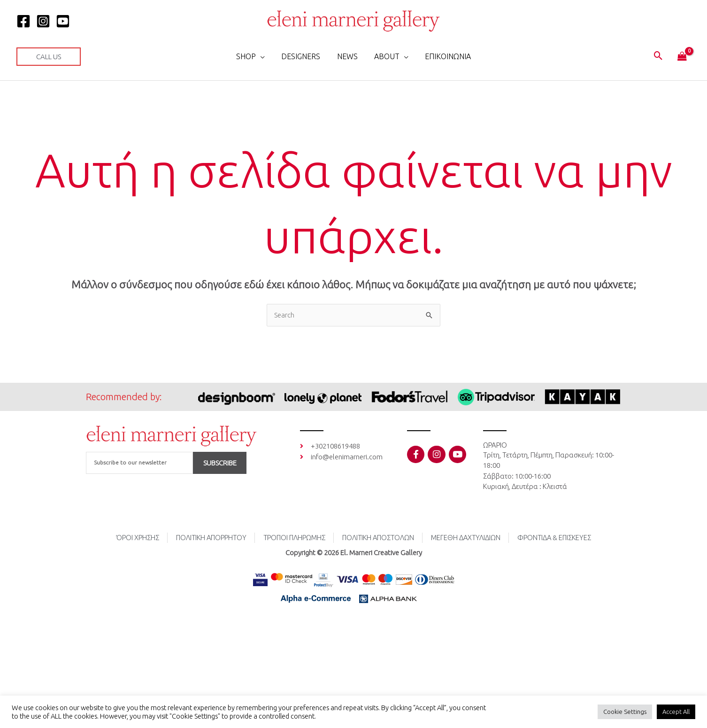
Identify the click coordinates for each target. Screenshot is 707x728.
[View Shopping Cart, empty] (682, 57)
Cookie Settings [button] (625, 712)
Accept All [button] (676, 712)
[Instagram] (43, 21)
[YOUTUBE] (63, 21)
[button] (49, 57)
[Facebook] (23, 21)
